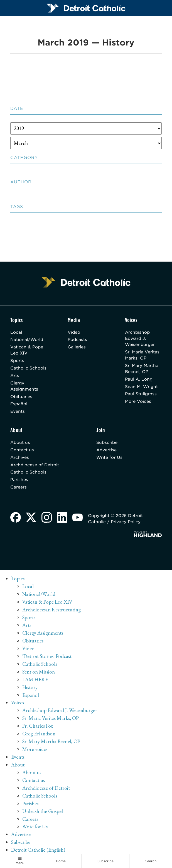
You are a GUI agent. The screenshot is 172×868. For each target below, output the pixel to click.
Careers (19, 488)
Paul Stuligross (141, 395)
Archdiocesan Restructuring (52, 611)
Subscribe (107, 443)
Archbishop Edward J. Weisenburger (140, 339)
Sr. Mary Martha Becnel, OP (142, 369)
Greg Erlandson (39, 735)
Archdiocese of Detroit (35, 466)
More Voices (138, 402)
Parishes (19, 481)
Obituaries (21, 397)
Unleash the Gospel (43, 812)
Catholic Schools (28, 368)
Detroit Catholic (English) (38, 851)
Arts (15, 376)
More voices (35, 750)
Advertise (106, 451)
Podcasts (77, 340)
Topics (18, 580)
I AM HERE (35, 680)
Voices (18, 704)
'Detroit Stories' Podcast (47, 657)
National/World (27, 340)
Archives (20, 458)
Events (18, 412)
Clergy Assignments (24, 386)
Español (19, 405)
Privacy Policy (126, 523)
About (18, 766)
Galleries (77, 347)
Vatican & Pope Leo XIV (27, 350)
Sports (17, 361)
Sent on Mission (39, 673)
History (30, 688)
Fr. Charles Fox (38, 727)
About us (20, 443)
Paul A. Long (139, 379)
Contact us (22, 451)
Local (16, 332)
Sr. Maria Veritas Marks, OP (142, 355)
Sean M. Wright (142, 387)
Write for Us (109, 458)
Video (74, 332)
